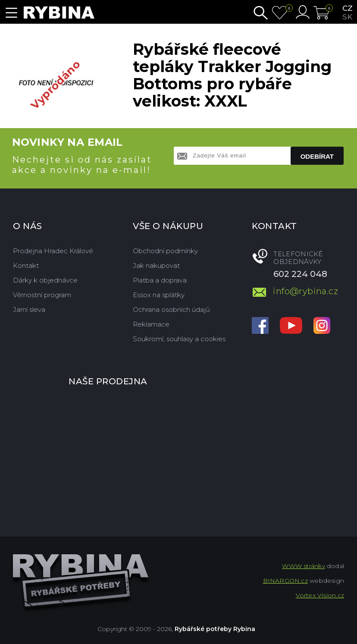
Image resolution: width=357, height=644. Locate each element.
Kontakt (26, 265)
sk (347, 17)
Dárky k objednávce (45, 280)
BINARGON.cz (285, 581)
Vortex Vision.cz (320, 595)
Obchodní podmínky (165, 251)
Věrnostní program (42, 295)
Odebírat (317, 156)
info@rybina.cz (305, 291)
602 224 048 (300, 274)
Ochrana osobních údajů (171, 309)
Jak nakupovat (156, 265)
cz (348, 8)
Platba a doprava (160, 280)
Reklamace (151, 324)
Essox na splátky (159, 295)
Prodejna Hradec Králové (53, 251)
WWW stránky (303, 566)
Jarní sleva (29, 309)
